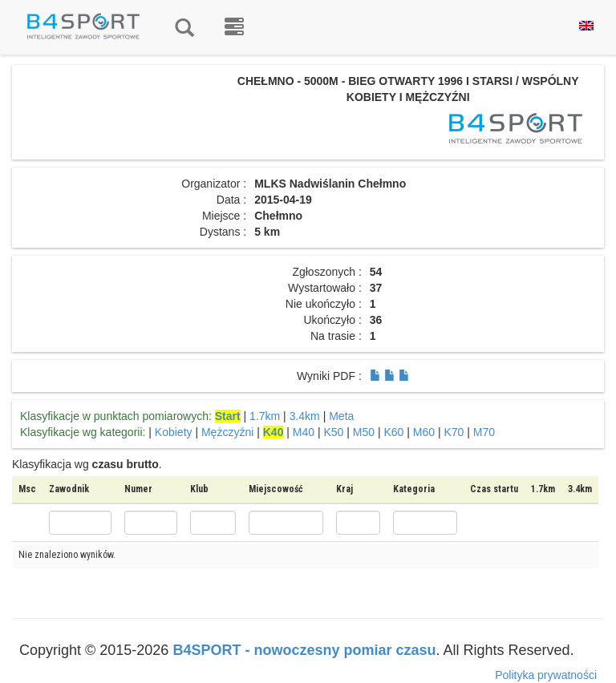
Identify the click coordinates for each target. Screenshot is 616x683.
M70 (484, 432)
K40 (274, 432)
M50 (364, 432)
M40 (304, 432)
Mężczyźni (227, 432)
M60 (424, 432)
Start (228, 416)
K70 (454, 432)
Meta (341, 416)
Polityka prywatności (546, 675)
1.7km (265, 416)
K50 (334, 432)
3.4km (305, 416)
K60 (394, 432)
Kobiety (174, 432)
